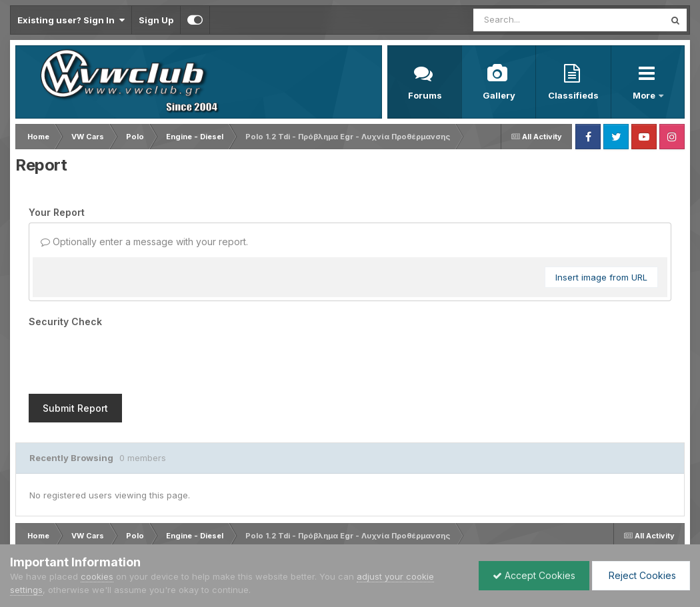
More (645, 95)
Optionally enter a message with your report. (144, 242)
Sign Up (156, 20)
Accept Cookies (534, 575)
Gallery (499, 95)
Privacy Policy (95, 533)
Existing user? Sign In (71, 20)
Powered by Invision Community (627, 533)
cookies (97, 576)
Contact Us (156, 533)
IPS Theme (32, 521)
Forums (425, 95)
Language (33, 533)
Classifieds (573, 95)
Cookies (207, 533)
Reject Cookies (641, 575)
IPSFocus (86, 521)
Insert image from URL (601, 277)
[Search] (532, 20)
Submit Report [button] (75, 356)
